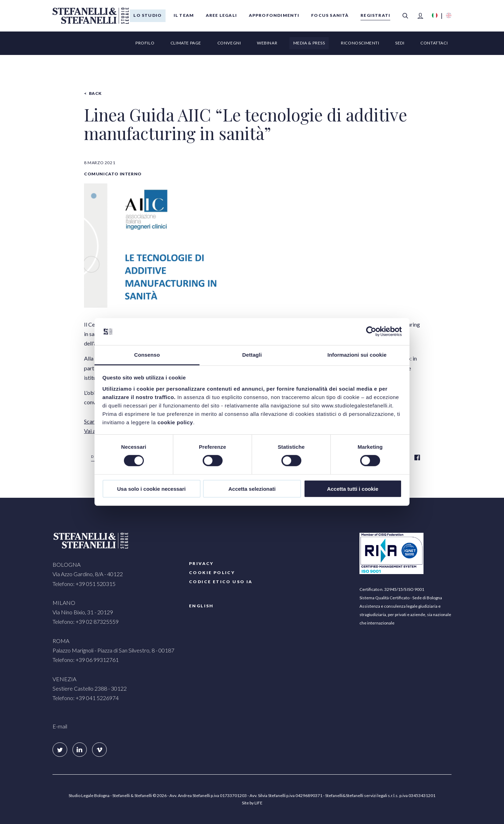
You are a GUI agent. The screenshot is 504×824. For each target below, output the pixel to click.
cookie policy (175, 422)
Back (95, 93)
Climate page (186, 43)
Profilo (145, 43)
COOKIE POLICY (212, 572)
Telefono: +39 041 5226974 (86, 698)
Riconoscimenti (360, 43)
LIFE (258, 803)
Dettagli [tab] (252, 355)
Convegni (229, 43)
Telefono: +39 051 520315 (84, 584)
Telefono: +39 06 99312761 (86, 660)
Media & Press (309, 43)
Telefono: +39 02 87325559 (86, 622)
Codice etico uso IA (221, 582)
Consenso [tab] (147, 355)
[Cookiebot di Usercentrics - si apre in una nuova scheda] (371, 331)
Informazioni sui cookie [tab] (357, 355)
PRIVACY (201, 563)
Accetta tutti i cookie (353, 488)
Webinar (267, 43)
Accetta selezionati (252, 488)
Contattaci (434, 43)
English (201, 606)
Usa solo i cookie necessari (152, 488)
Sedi (400, 43)
